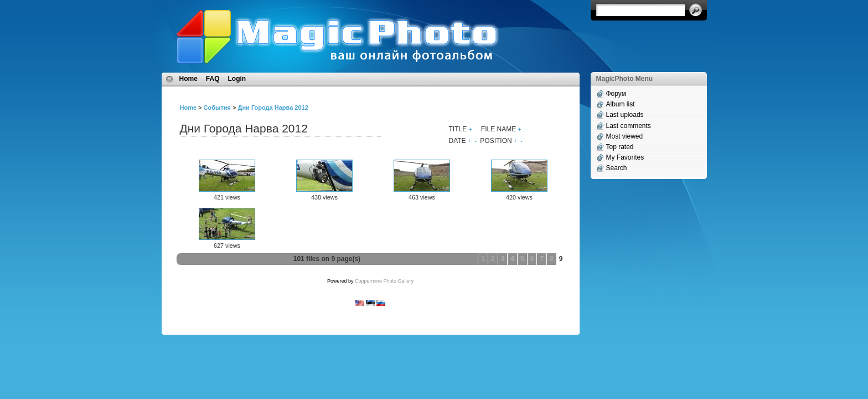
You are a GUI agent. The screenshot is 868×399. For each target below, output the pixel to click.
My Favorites (625, 157)
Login (237, 79)
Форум (616, 94)
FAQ (213, 79)
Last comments (629, 126)
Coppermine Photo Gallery (384, 281)
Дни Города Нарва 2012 (273, 108)
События (217, 108)
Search (617, 168)
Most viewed (625, 136)
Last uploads (625, 115)
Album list (621, 104)
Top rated (620, 147)
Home (188, 79)
